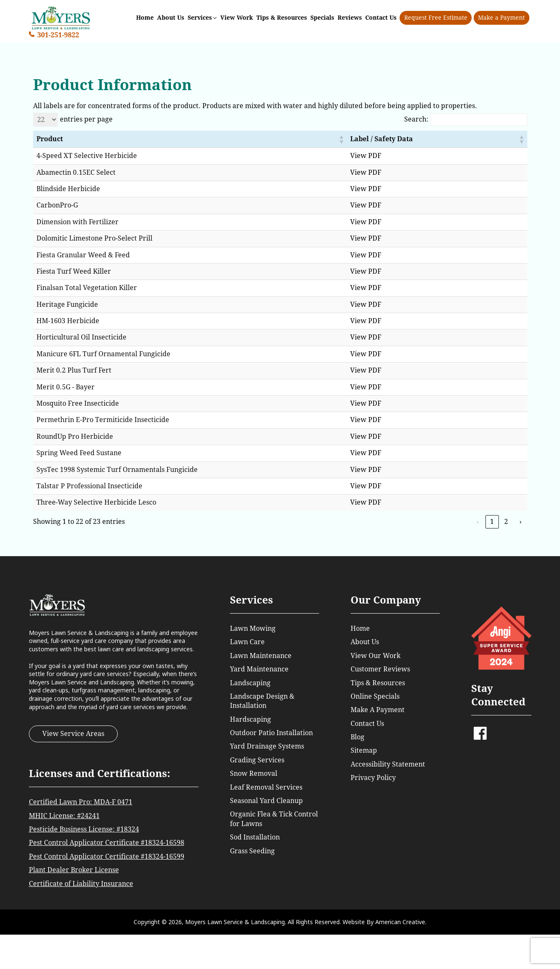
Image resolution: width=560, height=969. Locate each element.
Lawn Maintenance (261, 656)
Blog (357, 737)
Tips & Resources (378, 683)
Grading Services (257, 760)
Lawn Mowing (253, 628)
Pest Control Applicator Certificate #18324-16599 (107, 856)
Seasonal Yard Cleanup (266, 801)
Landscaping (250, 683)
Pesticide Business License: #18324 (84, 829)
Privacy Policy (373, 778)
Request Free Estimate (436, 17)
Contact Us (367, 724)
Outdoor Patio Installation (271, 733)
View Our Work (375, 656)
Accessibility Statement (388, 764)
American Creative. (401, 922)
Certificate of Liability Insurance (81, 884)
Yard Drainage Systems (267, 746)
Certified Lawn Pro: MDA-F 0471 (81, 802)
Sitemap (364, 750)
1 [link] (492, 522)
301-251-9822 (58, 34)
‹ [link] (478, 522)
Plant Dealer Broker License (74, 870)
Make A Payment (378, 710)
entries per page (86, 119)
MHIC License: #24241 (64, 816)
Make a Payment (502, 17)
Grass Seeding (252, 851)
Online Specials (375, 696)
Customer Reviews (380, 669)
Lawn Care (247, 642)
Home (360, 628)
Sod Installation (255, 837)
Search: (416, 119)
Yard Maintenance (259, 669)
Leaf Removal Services (266, 787)
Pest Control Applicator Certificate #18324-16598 (107, 843)
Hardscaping (250, 719)
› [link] (520, 522)
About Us (365, 642)
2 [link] (506, 522)
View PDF (392, 156)
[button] (367, 139)
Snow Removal (254, 773)
